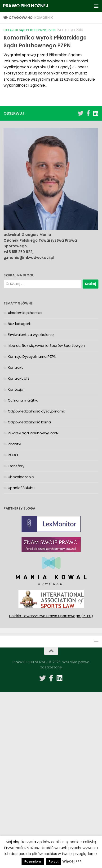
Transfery (16, 466)
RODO (13, 455)
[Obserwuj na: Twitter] (80, 113)
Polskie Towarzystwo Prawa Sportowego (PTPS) (51, 616)
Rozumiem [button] (33, 861)
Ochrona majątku (23, 400)
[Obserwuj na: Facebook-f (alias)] (88, 113)
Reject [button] (54, 861)
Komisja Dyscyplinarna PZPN (32, 356)
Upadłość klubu (21, 488)
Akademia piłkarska (25, 313)
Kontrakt (15, 367)
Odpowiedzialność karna (29, 422)
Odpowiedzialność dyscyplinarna (37, 411)
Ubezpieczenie (21, 477)
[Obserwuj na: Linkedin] (96, 113)
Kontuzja (16, 389)
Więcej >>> (72, 861)
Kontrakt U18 (19, 378)
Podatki (14, 444)
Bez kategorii (19, 324)
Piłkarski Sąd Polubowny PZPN (30, 30)
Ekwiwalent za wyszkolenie (31, 335)
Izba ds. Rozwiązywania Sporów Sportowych (46, 346)
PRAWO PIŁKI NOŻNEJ (26, 6)
